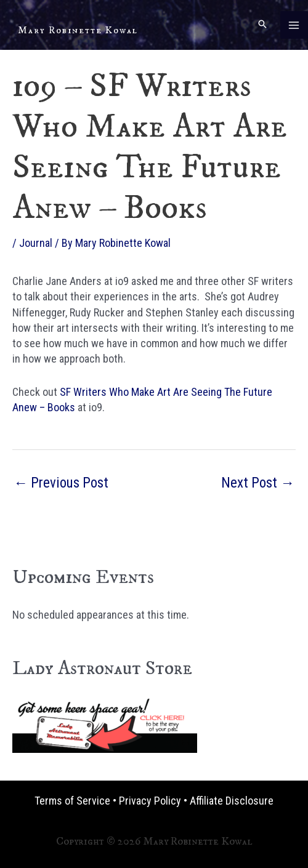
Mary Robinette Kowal (78, 30)
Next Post (258, 483)
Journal (36, 243)
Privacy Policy (150, 801)
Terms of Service (72, 801)
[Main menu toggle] (294, 25)
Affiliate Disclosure (232, 801)
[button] (262, 25)
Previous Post (61, 483)
